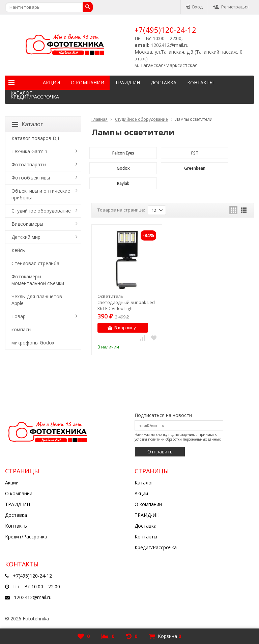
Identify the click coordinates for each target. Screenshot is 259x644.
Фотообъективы (31, 178)
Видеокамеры (27, 224)
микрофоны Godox (33, 343)
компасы (21, 329)
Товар (19, 316)
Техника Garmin (29, 151)
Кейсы (19, 250)
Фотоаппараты (29, 164)
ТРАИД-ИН (127, 82)
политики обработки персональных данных (184, 439)
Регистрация (231, 7)
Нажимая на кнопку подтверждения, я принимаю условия (178, 437)
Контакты (200, 82)
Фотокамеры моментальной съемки (38, 280)
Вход (194, 7)
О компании (88, 82)
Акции (51, 82)
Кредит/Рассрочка (35, 97)
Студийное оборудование (141, 119)
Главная (99, 119)
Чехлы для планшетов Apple (37, 300)
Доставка (164, 82)
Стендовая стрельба (35, 263)
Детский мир (26, 237)
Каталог (21, 83)
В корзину (122, 328)
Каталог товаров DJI (35, 138)
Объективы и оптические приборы (41, 194)
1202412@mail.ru (33, 597)
